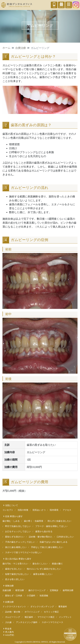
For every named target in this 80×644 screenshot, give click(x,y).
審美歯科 (63, 607)
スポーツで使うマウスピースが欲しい (23, 553)
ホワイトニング (32, 612)
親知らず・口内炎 (14, 596)
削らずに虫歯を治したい (59, 521)
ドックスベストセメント (14, 607)
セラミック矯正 (51, 612)
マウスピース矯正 (46, 617)
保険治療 (9, 586)
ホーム (6, 48)
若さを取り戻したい (15, 579)
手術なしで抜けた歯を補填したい (47, 547)
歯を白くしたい (40, 564)
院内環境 (54, 510)
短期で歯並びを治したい (17, 574)
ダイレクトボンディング (42, 607)
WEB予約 (10, 635)
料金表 (8, 629)
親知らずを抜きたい (15, 537)
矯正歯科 (29, 617)
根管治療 (20, 590)
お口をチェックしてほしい (18, 532)
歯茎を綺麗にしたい (43, 574)
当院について (12, 505)
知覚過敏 (44, 596)
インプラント (65, 617)
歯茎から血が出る (44, 532)
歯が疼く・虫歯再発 (34, 521)
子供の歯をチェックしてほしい (20, 542)
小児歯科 (31, 596)
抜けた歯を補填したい (16, 547)
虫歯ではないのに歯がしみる (54, 542)
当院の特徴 (23, 510)
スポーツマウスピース (52, 622)
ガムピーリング (13, 617)
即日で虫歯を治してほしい (18, 526)
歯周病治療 (68, 590)
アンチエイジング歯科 (27, 622)
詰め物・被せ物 (13, 612)
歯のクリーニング (37, 590)
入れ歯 (8, 622)
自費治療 (21, 48)
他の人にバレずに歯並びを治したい (44, 569)
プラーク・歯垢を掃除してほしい (51, 526)
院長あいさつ (39, 510)
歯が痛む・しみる (11, 521)
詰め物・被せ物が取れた (41, 537)
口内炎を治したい (65, 537)
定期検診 (54, 590)
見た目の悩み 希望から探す (18, 559)
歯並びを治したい (14, 569)
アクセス (67, 510)
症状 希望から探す (14, 516)
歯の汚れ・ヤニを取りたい (15, 564)
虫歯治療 (7, 590)
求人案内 (9, 632)
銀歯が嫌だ (57, 564)
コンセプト (8, 510)
